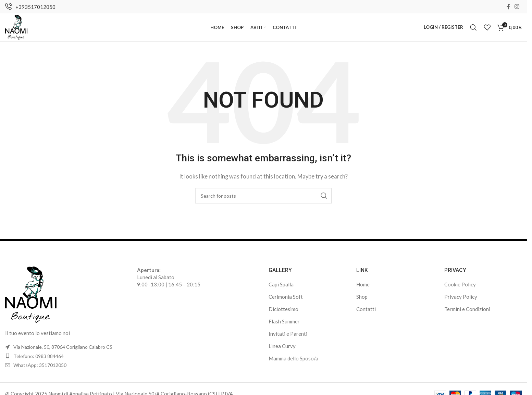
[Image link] (31, 297)
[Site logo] (18, 28)
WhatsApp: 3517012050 (40, 368)
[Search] (473, 29)
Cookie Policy (460, 288)
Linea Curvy (282, 349)
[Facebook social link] (508, 7)
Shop (362, 300)
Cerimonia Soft (286, 300)
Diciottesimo (283, 312)
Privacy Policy (461, 300)
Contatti (366, 312)
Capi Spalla (281, 288)
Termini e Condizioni (467, 312)
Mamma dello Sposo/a (293, 362)
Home (363, 288)
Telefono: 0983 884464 (39, 359)
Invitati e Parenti (288, 337)
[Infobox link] (30, 7)
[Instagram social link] (517, 7)
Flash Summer (284, 325)
